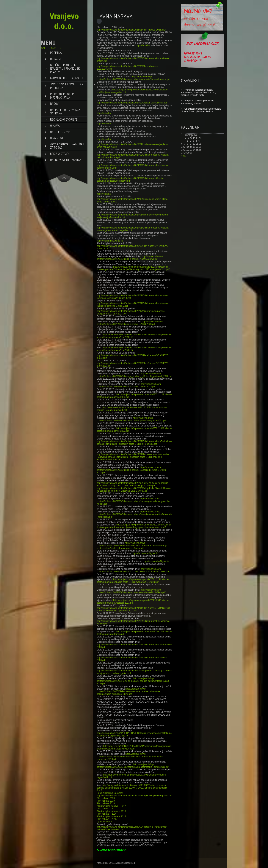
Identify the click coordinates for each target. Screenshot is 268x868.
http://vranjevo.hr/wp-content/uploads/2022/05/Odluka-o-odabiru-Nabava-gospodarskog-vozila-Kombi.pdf (133, 501)
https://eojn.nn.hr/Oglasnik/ (110, 241)
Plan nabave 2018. (106, 803)
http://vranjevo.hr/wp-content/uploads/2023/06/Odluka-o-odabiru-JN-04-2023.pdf (130, 323)
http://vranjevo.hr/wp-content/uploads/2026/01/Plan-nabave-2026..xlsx (131, 30)
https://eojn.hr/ (143, 45)
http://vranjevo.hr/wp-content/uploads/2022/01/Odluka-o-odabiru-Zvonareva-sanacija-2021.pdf (133, 570)
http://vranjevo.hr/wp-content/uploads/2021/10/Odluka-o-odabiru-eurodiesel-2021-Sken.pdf (131, 591)
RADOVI (55, 104)
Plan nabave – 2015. (107, 819)
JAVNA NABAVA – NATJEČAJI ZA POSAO (67, 146)
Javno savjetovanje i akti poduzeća (68, 86)
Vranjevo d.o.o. (64, 21)
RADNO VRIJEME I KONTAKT (67, 160)
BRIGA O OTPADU (60, 154)
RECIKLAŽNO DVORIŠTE (64, 120)
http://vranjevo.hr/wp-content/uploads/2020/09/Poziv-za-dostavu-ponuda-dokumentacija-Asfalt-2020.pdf (133, 681)
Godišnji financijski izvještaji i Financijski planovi (65, 69)
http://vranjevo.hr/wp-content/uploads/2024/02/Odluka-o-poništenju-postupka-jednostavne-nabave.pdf (130, 180)
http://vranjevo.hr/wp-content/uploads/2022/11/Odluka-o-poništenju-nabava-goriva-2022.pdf (132, 419)
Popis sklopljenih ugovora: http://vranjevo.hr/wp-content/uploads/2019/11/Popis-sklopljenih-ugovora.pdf (134, 794)
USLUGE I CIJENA (60, 132)
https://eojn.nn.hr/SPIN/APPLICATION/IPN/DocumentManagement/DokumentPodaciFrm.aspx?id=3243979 (134, 747)
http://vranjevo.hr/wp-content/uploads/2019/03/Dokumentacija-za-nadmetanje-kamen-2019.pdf (133, 766)
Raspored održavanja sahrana (65, 112)
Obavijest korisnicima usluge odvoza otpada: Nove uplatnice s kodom (201, 110)
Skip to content (52, 48)
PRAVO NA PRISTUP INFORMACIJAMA (62, 96)
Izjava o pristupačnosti (66, 78)
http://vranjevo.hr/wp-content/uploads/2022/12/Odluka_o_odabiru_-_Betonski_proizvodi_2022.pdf (134, 375)
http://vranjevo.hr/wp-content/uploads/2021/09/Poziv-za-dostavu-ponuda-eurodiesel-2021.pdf (133, 602)
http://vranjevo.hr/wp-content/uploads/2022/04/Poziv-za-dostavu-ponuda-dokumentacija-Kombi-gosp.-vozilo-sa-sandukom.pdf (134, 526)
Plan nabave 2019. (106, 801)
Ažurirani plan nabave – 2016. (112, 811)
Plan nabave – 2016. (107, 814)
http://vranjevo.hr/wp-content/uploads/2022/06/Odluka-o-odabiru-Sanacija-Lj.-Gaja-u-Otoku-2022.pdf (132, 470)
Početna (56, 53)
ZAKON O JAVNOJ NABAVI (111, 850)
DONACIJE (56, 59)
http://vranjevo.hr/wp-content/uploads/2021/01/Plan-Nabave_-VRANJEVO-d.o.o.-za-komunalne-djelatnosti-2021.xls (134, 609)
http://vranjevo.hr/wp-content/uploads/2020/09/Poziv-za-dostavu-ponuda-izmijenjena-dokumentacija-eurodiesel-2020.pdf (128, 691)
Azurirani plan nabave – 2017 (111, 806)
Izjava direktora (104, 822)
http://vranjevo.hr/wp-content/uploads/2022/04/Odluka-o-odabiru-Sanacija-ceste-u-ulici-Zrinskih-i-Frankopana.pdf (134, 514)
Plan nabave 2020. (106, 798)
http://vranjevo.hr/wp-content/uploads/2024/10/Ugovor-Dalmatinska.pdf (132, 103)
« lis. (184, 156)
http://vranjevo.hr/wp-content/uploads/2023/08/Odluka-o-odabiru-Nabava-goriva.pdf (130, 258)
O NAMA (55, 126)
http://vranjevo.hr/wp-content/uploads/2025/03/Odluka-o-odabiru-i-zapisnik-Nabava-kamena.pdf (134, 78)
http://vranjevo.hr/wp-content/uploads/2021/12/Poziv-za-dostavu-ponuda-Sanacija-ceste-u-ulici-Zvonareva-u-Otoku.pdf (133, 581)
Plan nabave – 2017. (107, 809)
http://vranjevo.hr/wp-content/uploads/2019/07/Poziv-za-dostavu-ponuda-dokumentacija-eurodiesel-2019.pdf (130, 757)
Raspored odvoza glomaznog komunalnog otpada (197, 102)
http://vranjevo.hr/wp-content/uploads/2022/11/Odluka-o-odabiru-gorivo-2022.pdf (129, 385)
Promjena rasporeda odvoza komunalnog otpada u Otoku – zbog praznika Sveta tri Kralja (199, 92)
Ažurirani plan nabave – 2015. (112, 816)
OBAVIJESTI (57, 138)
